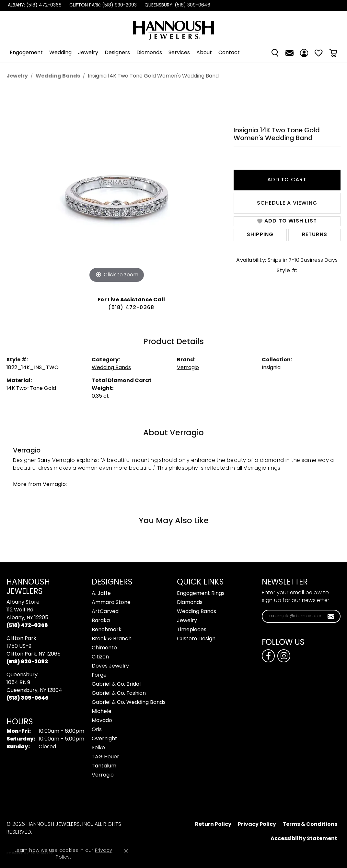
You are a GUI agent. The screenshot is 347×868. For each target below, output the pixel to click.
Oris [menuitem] (97, 730)
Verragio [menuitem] (103, 775)
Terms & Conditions (310, 825)
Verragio (188, 368)
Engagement (26, 53)
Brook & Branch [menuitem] (112, 639)
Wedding (60, 53)
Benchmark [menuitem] (107, 630)
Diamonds (149, 53)
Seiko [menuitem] (98, 748)
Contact (229, 53)
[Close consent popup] (126, 851)
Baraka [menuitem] (101, 621)
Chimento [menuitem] (104, 648)
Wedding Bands (58, 76)
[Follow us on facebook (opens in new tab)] (268, 656)
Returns (315, 235)
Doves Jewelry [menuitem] (110, 666)
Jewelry (88, 53)
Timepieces (192, 630)
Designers (117, 53)
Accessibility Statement (304, 839)
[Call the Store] (27, 626)
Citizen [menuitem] (100, 657)
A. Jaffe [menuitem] (101, 594)
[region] (117, 187)
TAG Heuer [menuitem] (105, 757)
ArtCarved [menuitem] (105, 612)
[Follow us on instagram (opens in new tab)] (284, 656)
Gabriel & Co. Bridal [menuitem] (116, 684)
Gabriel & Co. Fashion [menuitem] (119, 693)
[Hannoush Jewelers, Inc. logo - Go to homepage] (174, 27)
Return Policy (213, 825)
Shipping (260, 235)
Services (179, 53)
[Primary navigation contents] (173, 53)
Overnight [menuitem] (104, 739)
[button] (275, 53)
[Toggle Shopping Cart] (333, 53)
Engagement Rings (201, 594)
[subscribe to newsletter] (331, 616)
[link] (34, 6)
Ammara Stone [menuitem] (111, 603)
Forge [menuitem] (99, 675)
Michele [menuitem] (102, 712)
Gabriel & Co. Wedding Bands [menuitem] (129, 703)
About (204, 53)
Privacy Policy (257, 825)
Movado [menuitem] (102, 721)
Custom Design (196, 639)
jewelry (17, 76)
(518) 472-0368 (131, 308)
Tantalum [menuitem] (104, 766)
